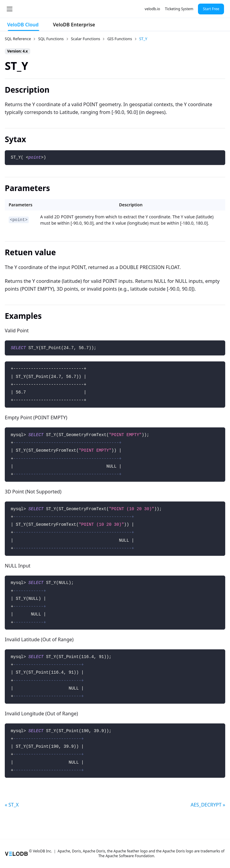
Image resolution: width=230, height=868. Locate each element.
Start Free (211, 9)
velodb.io (152, 9)
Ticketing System (179, 9)
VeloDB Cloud (23, 25)
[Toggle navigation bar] (10, 9)
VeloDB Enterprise (74, 25)
